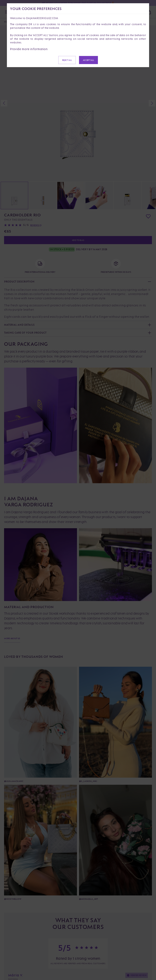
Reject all (67, 60)
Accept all (88, 60)
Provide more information (29, 49)
